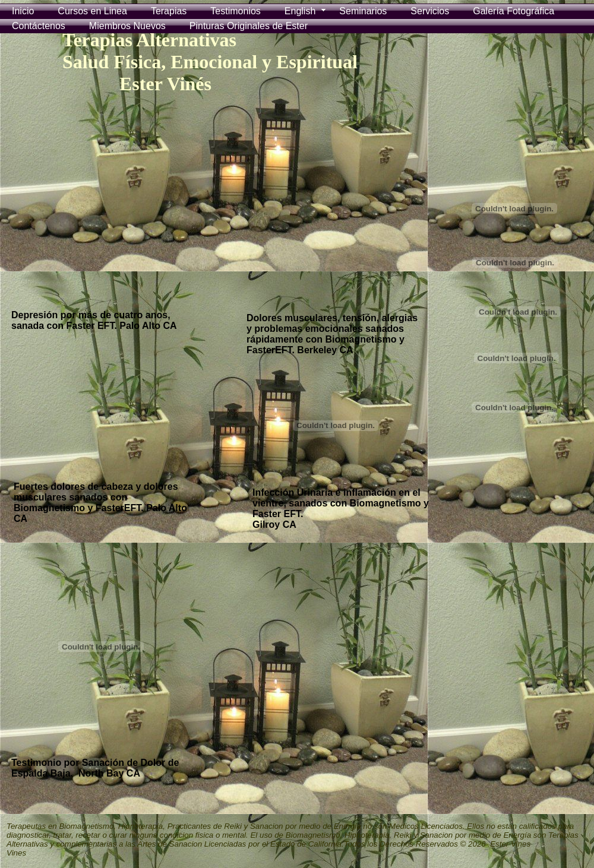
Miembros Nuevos (127, 26)
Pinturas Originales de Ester (249, 26)
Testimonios (235, 11)
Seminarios (363, 11)
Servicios (430, 11)
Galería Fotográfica (514, 11)
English (300, 11)
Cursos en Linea (92, 11)
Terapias (169, 11)
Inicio (23, 11)
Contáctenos (39, 26)
